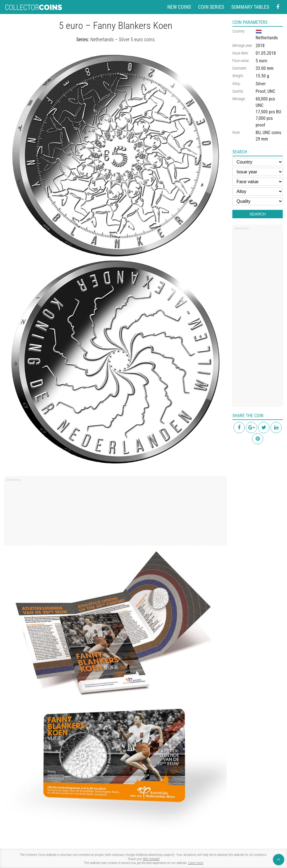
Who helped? (151, 859)
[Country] (258, 162)
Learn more (196, 863)
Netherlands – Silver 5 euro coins (122, 39)
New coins (179, 7)
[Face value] (258, 182)
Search (258, 214)
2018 (260, 46)
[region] (115, 513)
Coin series (211, 7)
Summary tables (250, 7)
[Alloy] (258, 191)
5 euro (261, 61)
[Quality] (258, 201)
